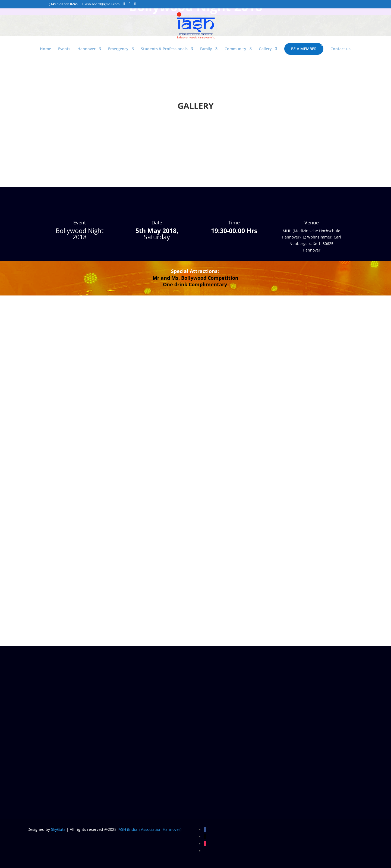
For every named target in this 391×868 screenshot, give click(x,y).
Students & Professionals (164, 49)
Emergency (118, 49)
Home (45, 49)
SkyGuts (58, 829)
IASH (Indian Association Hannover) (149, 829)
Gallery (265, 49)
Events (64, 49)
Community (235, 49)
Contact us (340, 49)
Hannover (86, 49)
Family (206, 49)
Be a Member (304, 49)
